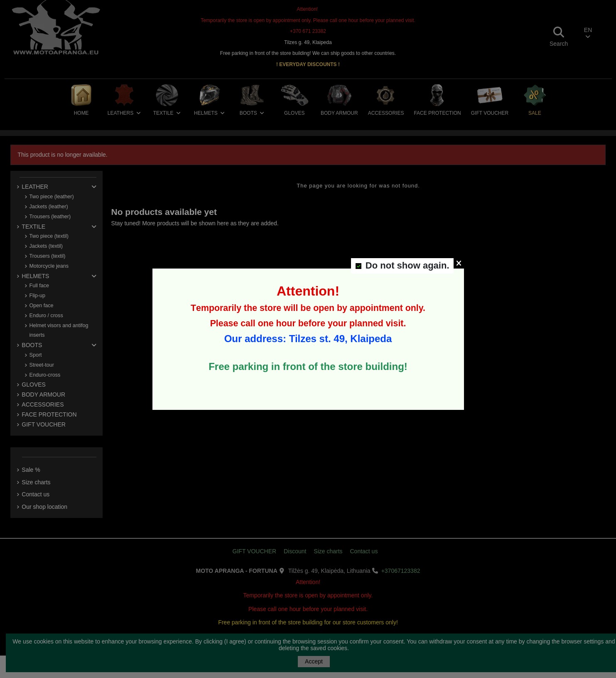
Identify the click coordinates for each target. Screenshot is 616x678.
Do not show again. (407, 265)
